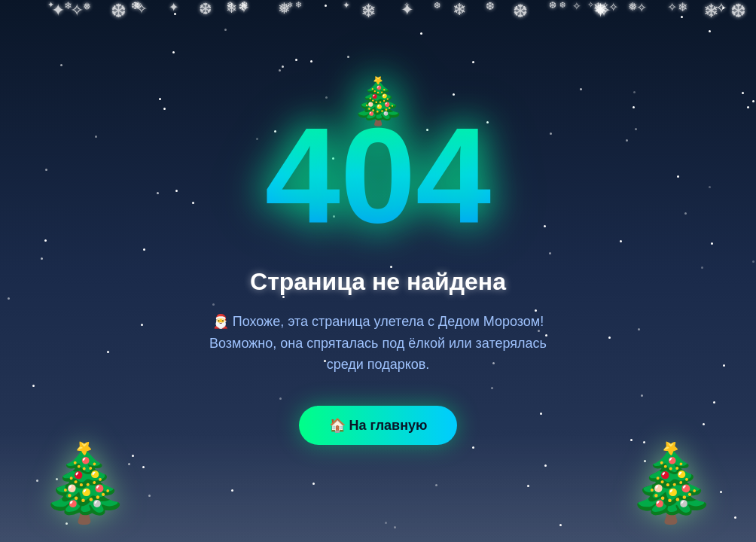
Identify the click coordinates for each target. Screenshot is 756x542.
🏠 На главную (378, 425)
